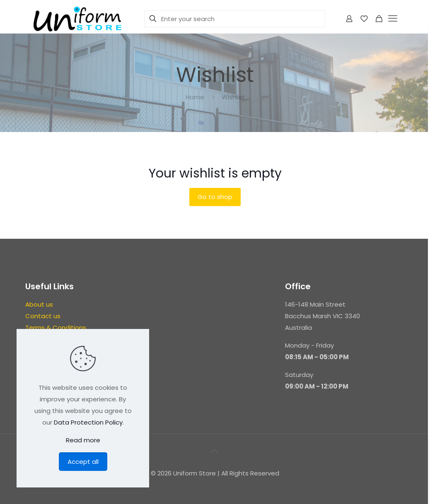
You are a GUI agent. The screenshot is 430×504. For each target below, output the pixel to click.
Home (195, 97)
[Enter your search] (235, 19)
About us (39, 304)
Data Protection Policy (88, 422)
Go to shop (215, 197)
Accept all (83, 462)
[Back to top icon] (215, 451)
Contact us (43, 316)
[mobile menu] (394, 19)
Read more (83, 440)
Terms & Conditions (56, 328)
